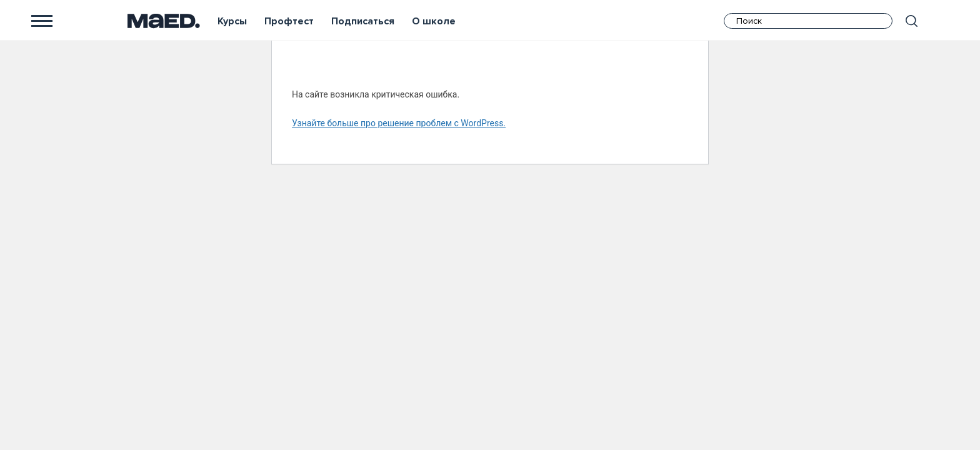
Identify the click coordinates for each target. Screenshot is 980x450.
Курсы (232, 21)
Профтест (289, 21)
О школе (434, 21)
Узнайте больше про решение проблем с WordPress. (399, 123)
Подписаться (363, 21)
